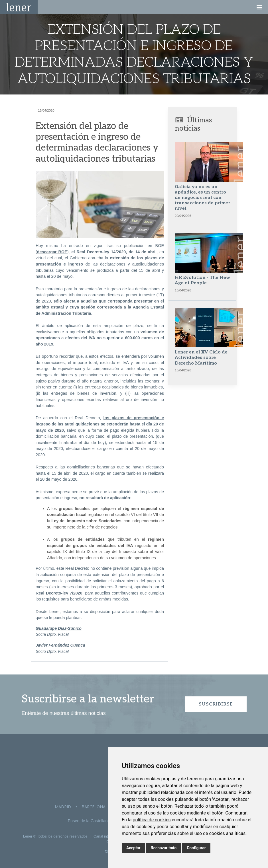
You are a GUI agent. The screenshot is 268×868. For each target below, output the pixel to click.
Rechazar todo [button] (164, 848)
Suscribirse (216, 704)
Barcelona (94, 807)
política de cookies (152, 820)
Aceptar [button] (133, 848)
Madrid (63, 807)
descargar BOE (52, 252)
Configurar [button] (196, 848)
